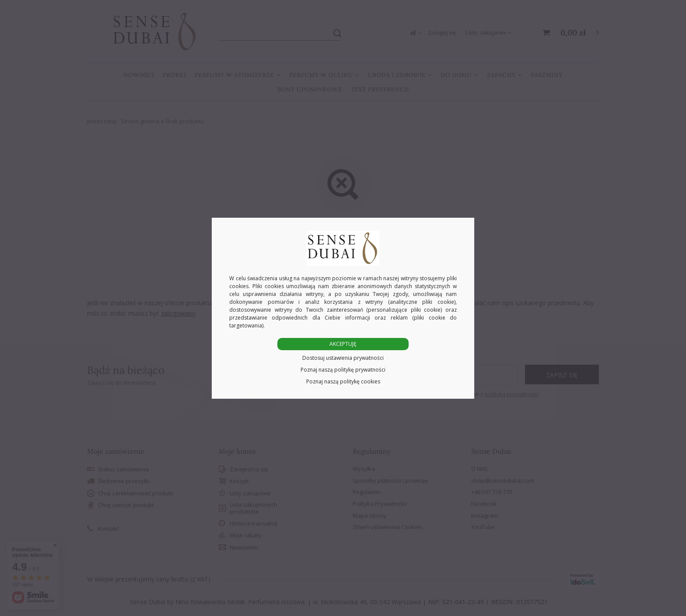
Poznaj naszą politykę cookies (343, 381)
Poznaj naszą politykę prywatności (343, 370)
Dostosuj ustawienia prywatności (343, 358)
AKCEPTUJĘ (343, 344)
